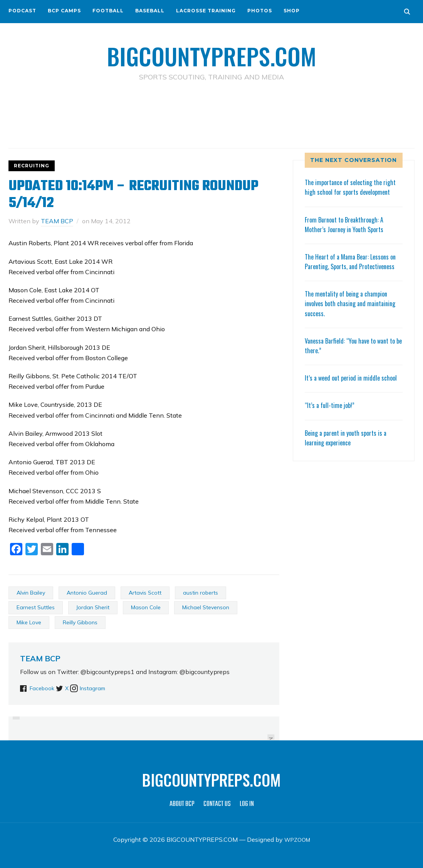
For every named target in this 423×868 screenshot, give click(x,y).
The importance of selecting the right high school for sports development (347, 192)
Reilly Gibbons (80, 622)
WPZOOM (297, 839)
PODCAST (22, 11)
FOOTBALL (108, 11)
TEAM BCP (57, 221)
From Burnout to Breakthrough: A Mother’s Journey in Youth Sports (348, 234)
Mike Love (29, 622)
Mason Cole (146, 607)
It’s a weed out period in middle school (345, 402)
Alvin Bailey (31, 593)
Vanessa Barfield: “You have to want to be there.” (351, 365)
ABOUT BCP (182, 804)
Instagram (109, 688)
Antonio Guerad (87, 593)
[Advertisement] (211, 116)
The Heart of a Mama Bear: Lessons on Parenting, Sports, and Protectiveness (351, 276)
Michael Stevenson (206, 607)
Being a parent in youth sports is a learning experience (349, 466)
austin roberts (201, 593)
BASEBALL (150, 11)
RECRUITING (32, 166)
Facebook (44, 688)
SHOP (292, 11)
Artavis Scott (145, 593)
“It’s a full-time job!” (331, 434)
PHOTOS (260, 11)
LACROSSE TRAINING (206, 11)
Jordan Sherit (93, 607)
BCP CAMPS (64, 11)
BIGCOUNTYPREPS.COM (212, 54)
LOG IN (247, 804)
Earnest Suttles (36, 607)
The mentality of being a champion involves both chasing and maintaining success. (350, 323)
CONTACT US (217, 804)
